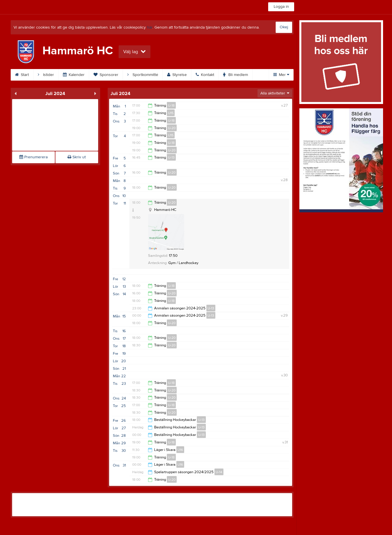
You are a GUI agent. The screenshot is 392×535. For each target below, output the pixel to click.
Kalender (74, 75)
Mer (281, 75)
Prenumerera (33, 157)
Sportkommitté (143, 75)
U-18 (171, 105)
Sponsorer (106, 75)
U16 (180, 450)
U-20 (172, 128)
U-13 (171, 157)
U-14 (219, 472)
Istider (46, 75)
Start (22, 75)
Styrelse (177, 75)
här (150, 27)
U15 (171, 113)
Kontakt (205, 75)
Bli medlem (236, 75)
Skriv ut (77, 157)
